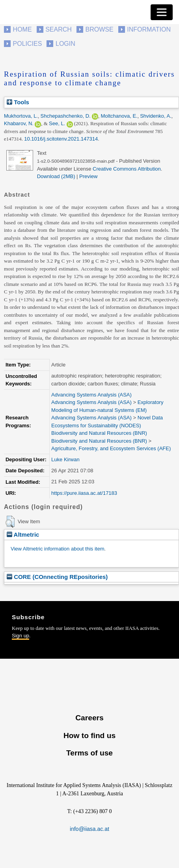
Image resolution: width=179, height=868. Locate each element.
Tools (18, 102)
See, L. (57, 123)
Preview (88, 176)
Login (65, 44)
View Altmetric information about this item (57, 549)
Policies (28, 44)
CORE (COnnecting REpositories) (57, 577)
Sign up (21, 636)
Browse (99, 29)
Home (22, 29)
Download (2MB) (56, 176)
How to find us (89, 736)
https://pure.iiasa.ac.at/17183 (84, 493)
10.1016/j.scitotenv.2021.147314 (61, 139)
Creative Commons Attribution (127, 169)
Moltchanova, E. (119, 116)
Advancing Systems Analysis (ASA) (91, 395)
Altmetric (23, 535)
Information (149, 29)
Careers (89, 718)
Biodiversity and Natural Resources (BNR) (99, 433)
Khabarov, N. (19, 123)
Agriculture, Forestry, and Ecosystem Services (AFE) (111, 448)
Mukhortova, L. (21, 116)
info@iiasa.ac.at (89, 829)
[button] (10, 522)
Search (59, 29)
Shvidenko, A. (156, 116)
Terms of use (89, 753)
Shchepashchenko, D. (66, 116)
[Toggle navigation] (162, 12)
